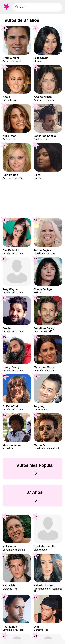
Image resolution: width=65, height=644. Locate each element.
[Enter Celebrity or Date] (37, 7)
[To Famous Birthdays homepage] (6, 7)
